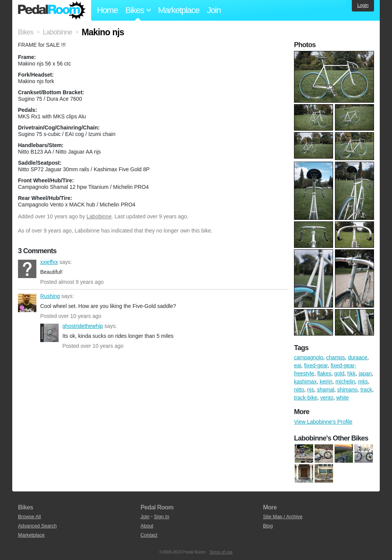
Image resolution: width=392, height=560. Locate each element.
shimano (347, 390)
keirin (326, 382)
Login (363, 5)
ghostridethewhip (49, 333)
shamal (326, 390)
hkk (351, 373)
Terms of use (221, 552)
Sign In (162, 517)
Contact (149, 535)
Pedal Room (52, 10)
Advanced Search (37, 526)
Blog (268, 526)
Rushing (27, 303)
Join (214, 10)
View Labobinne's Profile (323, 422)
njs (310, 390)
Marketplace (179, 10)
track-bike (306, 398)
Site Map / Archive (283, 517)
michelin (345, 382)
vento (327, 398)
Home (107, 10)
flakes (324, 373)
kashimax (305, 382)
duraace (358, 357)
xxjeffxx (27, 269)
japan (365, 373)
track (366, 390)
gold (339, 373)
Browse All (29, 517)
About (147, 526)
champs (336, 357)
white (343, 398)
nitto (299, 390)
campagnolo (309, 357)
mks (363, 382)
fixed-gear (316, 365)
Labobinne (99, 216)
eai (298, 365)
